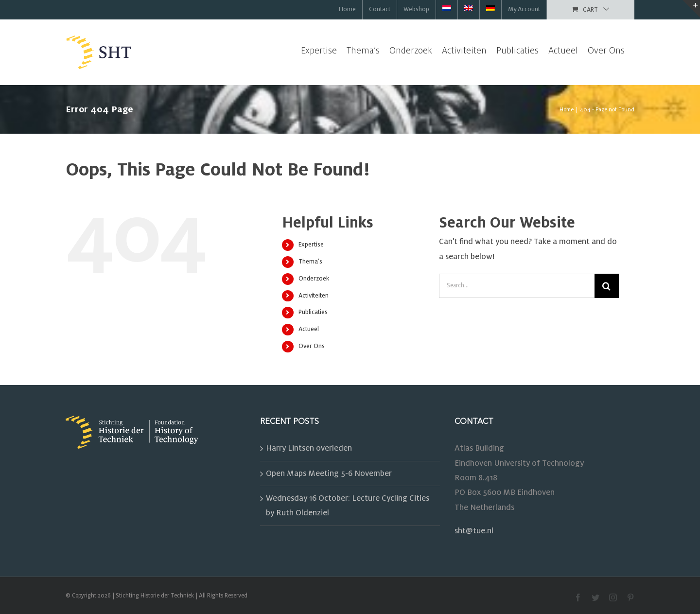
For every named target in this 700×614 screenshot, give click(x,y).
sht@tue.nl (474, 531)
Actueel (309, 329)
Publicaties (313, 312)
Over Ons (312, 346)
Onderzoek (314, 279)
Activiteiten (314, 296)
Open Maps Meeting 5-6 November (329, 474)
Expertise (311, 245)
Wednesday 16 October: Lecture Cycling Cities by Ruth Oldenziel (348, 506)
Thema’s (310, 262)
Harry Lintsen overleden (309, 448)
